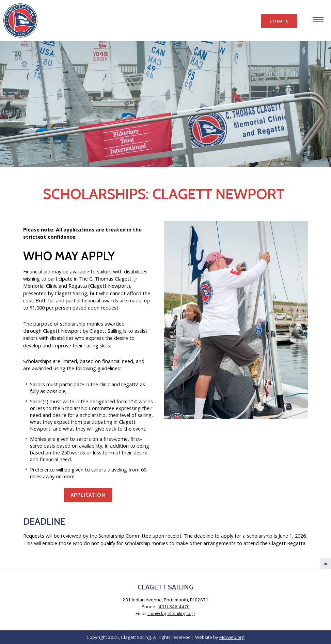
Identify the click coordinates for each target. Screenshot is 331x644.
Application (88, 495)
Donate (279, 21)
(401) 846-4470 (174, 606)
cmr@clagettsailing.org (171, 613)
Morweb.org (232, 637)
